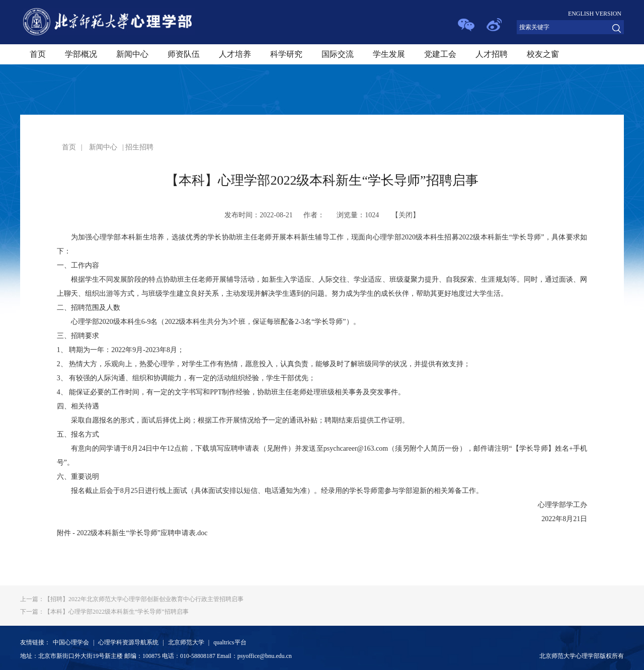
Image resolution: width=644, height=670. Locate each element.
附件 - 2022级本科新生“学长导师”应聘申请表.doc (132, 533)
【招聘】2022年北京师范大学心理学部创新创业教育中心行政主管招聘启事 (132, 599)
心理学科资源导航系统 (128, 642)
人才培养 (235, 54)
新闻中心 (132, 54)
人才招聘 (492, 54)
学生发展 (389, 54)
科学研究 (286, 54)
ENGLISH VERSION (595, 14)
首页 (38, 54)
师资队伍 (184, 54)
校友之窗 (543, 54)
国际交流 (338, 54)
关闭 (406, 215)
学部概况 (81, 54)
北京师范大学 (186, 642)
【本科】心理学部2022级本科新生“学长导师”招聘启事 (104, 612)
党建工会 (440, 54)
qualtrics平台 (230, 642)
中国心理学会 (71, 642)
